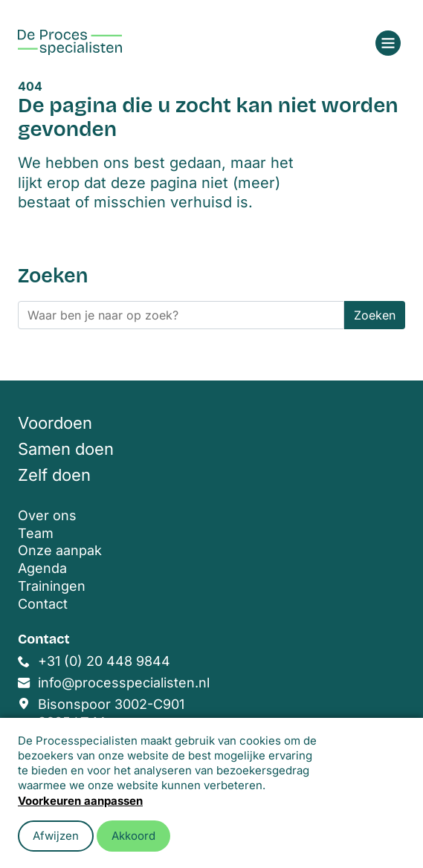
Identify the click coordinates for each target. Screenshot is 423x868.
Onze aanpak (60, 550)
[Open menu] (388, 43)
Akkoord (133, 836)
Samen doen (66, 449)
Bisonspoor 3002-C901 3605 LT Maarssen (111, 713)
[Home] (70, 42)
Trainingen (52, 586)
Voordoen (55, 423)
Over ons (47, 515)
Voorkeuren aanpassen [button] (80, 801)
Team (36, 533)
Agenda (42, 568)
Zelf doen (54, 475)
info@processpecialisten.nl (124, 683)
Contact (43, 604)
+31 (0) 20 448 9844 (104, 661)
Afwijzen (56, 836)
